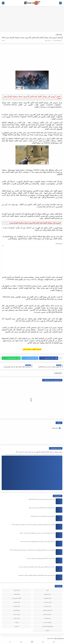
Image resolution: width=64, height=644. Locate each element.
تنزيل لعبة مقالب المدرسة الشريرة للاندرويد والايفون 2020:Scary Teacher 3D (38, 541)
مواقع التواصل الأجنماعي (47, 626)
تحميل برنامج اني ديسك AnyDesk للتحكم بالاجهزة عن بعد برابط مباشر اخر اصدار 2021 (39, 452)
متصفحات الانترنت (47, 622)
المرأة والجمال (17, 606)
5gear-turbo (50, 638)
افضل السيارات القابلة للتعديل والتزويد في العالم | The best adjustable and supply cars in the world (33, 525)
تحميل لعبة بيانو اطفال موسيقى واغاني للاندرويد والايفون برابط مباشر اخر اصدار (37, 567)
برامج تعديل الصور (47, 614)
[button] (49, 358)
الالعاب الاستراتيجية (17, 598)
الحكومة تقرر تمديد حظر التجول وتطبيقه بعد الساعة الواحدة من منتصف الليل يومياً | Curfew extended (32, 550)
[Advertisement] (32, 19)
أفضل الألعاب (58, 35)
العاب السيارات (47, 606)
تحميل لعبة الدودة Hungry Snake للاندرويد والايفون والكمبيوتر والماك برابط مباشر (37, 575)
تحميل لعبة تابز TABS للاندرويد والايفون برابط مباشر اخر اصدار (41, 558)
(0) (3, 41)
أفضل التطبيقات (47, 598)
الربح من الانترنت (47, 602)
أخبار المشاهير (47, 594)
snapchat (47, 630)
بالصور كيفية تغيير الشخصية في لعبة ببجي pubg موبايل (43, 516)
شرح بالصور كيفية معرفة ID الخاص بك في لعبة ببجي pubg (42, 508)
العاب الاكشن (17, 602)
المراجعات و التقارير (47, 610)
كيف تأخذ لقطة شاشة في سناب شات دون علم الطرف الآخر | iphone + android (37, 533)
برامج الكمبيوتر (17, 610)
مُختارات (17, 622)
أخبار (47, 590)
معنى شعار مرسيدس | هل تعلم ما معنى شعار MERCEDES (42, 499)
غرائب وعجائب (17, 618)
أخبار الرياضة (17, 590)
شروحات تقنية (17, 614)
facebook (17, 626)
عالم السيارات (47, 618)
